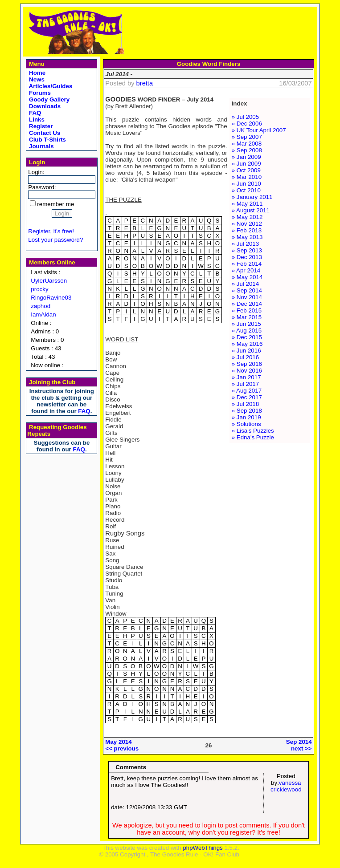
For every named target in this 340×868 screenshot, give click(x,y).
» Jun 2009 (246, 164)
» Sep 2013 (247, 250)
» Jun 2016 (246, 351)
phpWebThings (203, 848)
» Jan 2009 (246, 157)
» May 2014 (247, 277)
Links (36, 120)
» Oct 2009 (246, 170)
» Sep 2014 (247, 290)
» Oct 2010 (246, 190)
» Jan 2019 (246, 417)
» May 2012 (247, 217)
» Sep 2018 (247, 411)
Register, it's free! (51, 231)
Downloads (44, 106)
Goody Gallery (48, 99)
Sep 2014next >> (299, 745)
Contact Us (44, 133)
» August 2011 (251, 210)
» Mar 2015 (247, 317)
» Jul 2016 (246, 357)
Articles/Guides (50, 86)
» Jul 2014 (246, 284)
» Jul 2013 (246, 244)
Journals (40, 146)
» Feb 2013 (247, 230)
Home (36, 73)
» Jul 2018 (246, 404)
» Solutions (246, 424)
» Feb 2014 (247, 264)
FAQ (34, 113)
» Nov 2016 (247, 371)
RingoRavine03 (51, 298)
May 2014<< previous (122, 745)
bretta (145, 83)
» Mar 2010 (247, 177)
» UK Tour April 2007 (259, 130)
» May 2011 (247, 204)
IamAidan (43, 314)
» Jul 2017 (246, 384)
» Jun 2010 (246, 184)
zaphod (41, 306)
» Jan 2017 (246, 377)
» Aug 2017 (247, 391)
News (36, 79)
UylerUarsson (49, 281)
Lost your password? (55, 240)
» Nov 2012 (247, 224)
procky (39, 289)
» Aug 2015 (247, 331)
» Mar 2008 (247, 144)
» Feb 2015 (247, 310)
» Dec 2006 (247, 124)
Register (40, 126)
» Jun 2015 (246, 324)
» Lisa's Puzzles (253, 431)
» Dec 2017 (247, 397)
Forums (39, 93)
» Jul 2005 (246, 117)
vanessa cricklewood (286, 786)
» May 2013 (247, 237)
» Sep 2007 (247, 137)
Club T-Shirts (47, 140)
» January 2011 (252, 197)
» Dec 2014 (247, 304)
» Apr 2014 (246, 270)
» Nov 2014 (247, 297)
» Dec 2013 (247, 257)
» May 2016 (247, 344)
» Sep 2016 (247, 364)
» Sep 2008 (247, 150)
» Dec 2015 (247, 337)
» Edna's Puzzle (253, 437)
